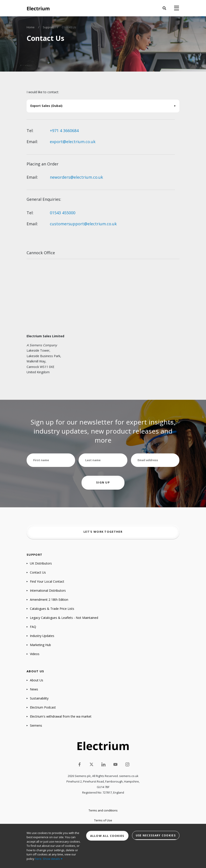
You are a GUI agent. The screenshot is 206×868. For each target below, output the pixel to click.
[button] (164, 8)
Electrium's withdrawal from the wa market (61, 716)
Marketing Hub (40, 645)
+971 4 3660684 (64, 131)
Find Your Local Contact (47, 581)
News (34, 689)
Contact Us (38, 572)
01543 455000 (63, 213)
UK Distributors (41, 563)
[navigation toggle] (177, 8)
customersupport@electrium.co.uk (83, 224)
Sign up (103, 482)
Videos (35, 654)
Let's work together (103, 532)
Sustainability (39, 698)
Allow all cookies (107, 836)
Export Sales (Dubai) (46, 106)
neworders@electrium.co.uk (76, 177)
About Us (37, 680)
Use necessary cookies (156, 835)
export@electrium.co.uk (73, 142)
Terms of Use (103, 820)
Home (31, 27)
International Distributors (48, 590)
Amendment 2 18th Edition (49, 600)
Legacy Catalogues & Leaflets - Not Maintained (64, 618)
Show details (53, 859)
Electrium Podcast (43, 707)
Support (48, 27)
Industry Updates (42, 636)
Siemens (36, 725)
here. (39, 859)
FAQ (33, 627)
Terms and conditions (103, 810)
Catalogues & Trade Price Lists (52, 609)
